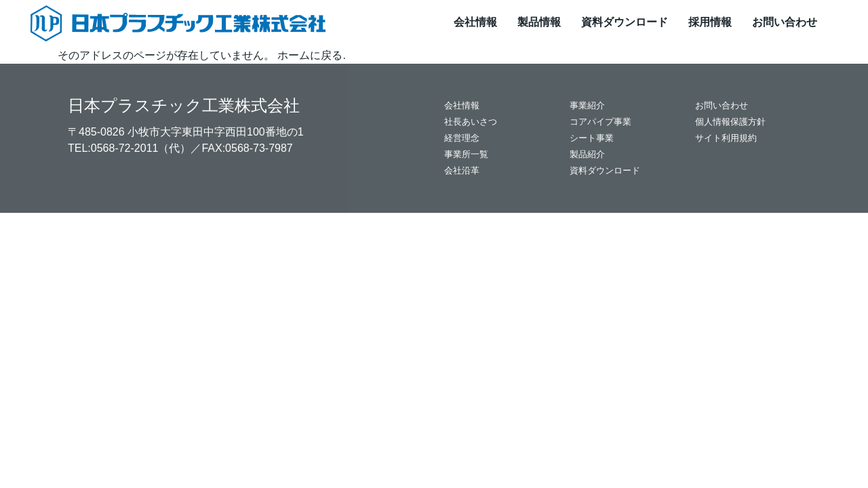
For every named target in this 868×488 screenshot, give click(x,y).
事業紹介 (587, 105)
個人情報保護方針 (730, 122)
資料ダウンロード (625, 22)
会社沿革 (462, 170)
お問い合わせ (785, 22)
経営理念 (462, 138)
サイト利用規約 (726, 138)
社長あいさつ (471, 122)
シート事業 (592, 138)
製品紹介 (587, 154)
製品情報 (539, 22)
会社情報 (475, 22)
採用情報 (710, 22)
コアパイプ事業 (600, 122)
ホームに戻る (310, 55)
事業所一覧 (466, 154)
